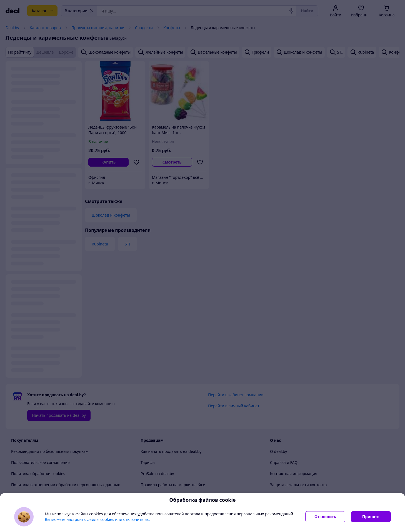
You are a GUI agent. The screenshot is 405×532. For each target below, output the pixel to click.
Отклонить (325, 517)
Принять (371, 517)
